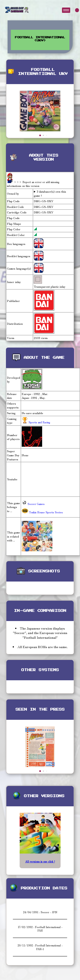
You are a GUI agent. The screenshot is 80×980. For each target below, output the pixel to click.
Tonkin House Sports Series (42, 512)
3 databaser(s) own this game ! (50, 194)
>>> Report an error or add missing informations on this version (33, 184)
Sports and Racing (39, 422)
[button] (40, 135)
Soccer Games (33, 504)
